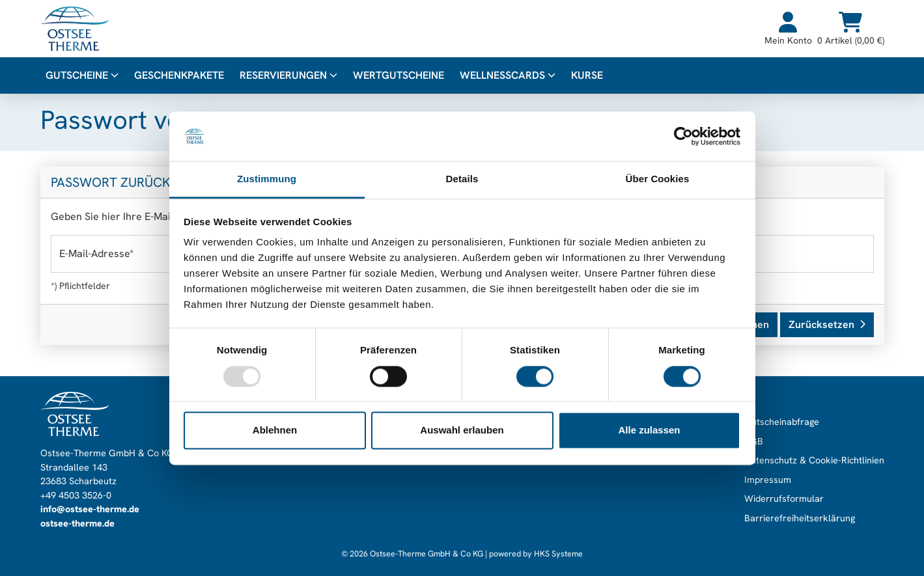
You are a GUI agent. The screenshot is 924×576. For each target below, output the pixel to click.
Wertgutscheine (399, 75)
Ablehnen (275, 431)
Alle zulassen (649, 431)
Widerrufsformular (784, 499)
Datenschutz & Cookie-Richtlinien (814, 460)
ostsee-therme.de (77, 523)
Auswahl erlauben (462, 431)
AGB (754, 441)
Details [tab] (462, 179)
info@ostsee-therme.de (90, 509)
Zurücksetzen (827, 324)
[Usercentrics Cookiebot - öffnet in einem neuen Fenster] (683, 136)
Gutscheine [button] (82, 75)
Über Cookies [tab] (658, 179)
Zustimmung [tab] (267, 179)
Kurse (587, 75)
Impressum (768, 480)
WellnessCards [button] (508, 75)
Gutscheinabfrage (782, 422)
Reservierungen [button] (288, 75)
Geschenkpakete (179, 75)
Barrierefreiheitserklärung (800, 518)
